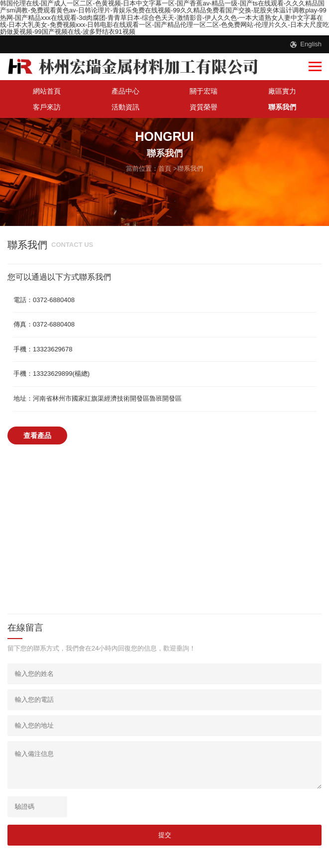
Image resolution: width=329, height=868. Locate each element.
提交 (165, 835)
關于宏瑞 (204, 91)
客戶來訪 (47, 107)
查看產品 (37, 435)
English (311, 44)
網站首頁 (47, 91)
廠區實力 (282, 91)
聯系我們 (282, 107)
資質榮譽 (204, 107)
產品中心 (125, 91)
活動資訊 (125, 107)
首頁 (165, 168)
